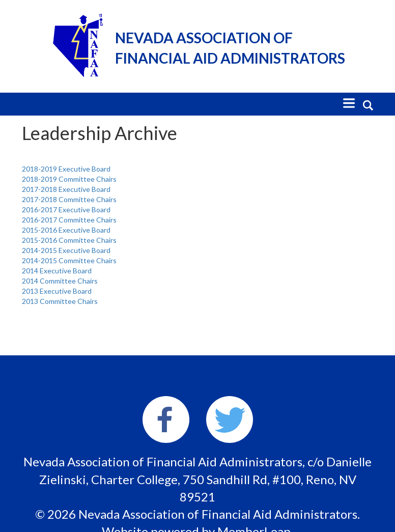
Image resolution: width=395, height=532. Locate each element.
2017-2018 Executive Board (66, 189)
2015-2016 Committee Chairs (69, 240)
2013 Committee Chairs (60, 301)
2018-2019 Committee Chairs (69, 179)
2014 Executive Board (57, 271)
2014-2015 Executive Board (66, 250)
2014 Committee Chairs (60, 281)
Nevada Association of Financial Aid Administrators (230, 48)
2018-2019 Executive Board (66, 169)
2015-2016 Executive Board (66, 230)
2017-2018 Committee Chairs (69, 199)
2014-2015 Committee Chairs (69, 260)
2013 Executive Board (57, 291)
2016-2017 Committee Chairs (69, 220)
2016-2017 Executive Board (66, 209)
